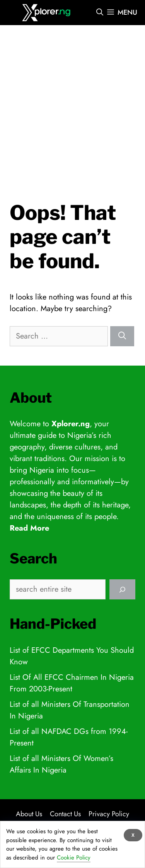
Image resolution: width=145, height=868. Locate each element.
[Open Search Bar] (100, 13)
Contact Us (65, 814)
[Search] (122, 336)
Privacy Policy (109, 814)
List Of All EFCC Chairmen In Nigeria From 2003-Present (72, 683)
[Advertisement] (72, 103)
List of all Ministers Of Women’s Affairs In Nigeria (61, 764)
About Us (29, 814)
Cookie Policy (74, 858)
